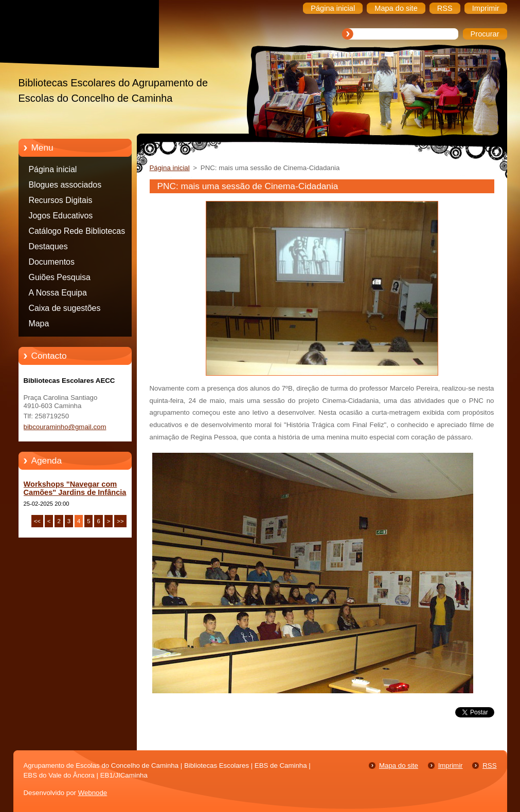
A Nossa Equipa (58, 293)
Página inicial (53, 169)
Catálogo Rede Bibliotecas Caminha (77, 233)
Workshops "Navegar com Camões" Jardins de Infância (75, 488)
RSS (489, 765)
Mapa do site (399, 765)
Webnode (93, 793)
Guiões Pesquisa (60, 277)
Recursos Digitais (61, 200)
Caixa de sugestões (65, 308)
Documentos (52, 262)
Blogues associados (65, 185)
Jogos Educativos (61, 216)
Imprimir (451, 765)
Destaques (48, 246)
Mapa (39, 324)
